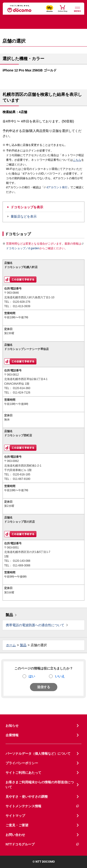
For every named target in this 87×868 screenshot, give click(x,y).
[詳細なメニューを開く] (77, 9)
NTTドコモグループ (42, 844)
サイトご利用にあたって (23, 773)
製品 (9, 615)
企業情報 (12, 735)
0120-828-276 (21, 302)
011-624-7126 (21, 393)
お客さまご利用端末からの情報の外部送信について (40, 785)
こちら (77, 160)
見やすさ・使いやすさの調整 (27, 797)
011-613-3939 (21, 306)
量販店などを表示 (24, 216)
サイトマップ (15, 816)
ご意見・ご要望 (17, 825)
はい (32, 676)
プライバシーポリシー (22, 763)
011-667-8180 (21, 479)
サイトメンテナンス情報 (42, 806)
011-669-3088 (21, 565)
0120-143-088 (21, 561)
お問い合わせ (15, 835)
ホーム (11, 645)
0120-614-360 (21, 388)
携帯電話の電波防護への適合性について (35, 625)
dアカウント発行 (56, 188)
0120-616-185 (21, 474)
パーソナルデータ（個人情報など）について (38, 754)
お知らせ (12, 726)
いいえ (60, 676)
